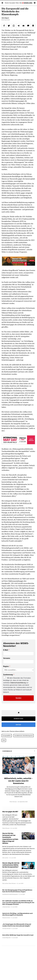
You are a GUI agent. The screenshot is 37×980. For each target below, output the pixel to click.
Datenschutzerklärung (18, 683)
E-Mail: (6, 650)
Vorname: (7, 658)
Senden (19, 698)
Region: (6, 666)
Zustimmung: (8, 675)
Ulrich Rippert (5, 18)
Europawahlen (7, 736)
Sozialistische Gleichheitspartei (24, 736)
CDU (4, 740)
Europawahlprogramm (9, 419)
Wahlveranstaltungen (16, 581)
